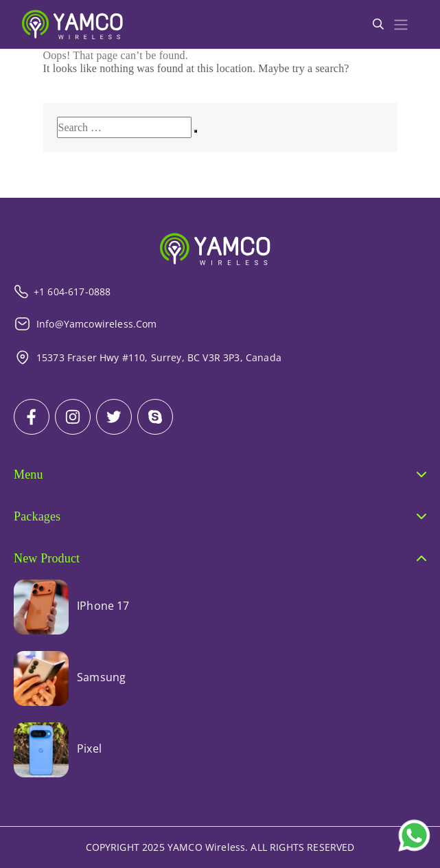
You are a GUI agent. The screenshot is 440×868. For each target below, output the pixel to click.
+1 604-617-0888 (62, 292)
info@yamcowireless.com (85, 324)
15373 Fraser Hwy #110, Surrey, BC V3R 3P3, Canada (148, 357)
